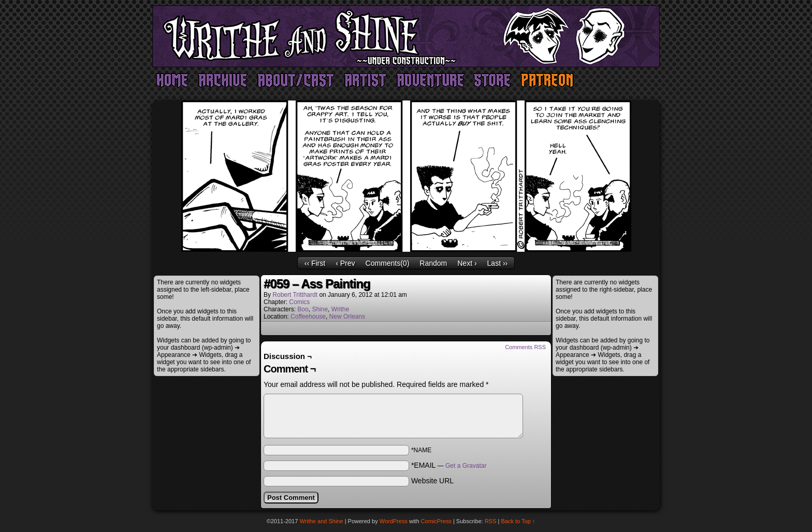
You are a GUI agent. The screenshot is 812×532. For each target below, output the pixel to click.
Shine (320, 309)
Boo (303, 309)
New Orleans (347, 317)
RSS (491, 521)
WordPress (394, 521)
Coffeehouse (308, 317)
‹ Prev (345, 263)
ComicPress (436, 521)
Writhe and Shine (406, 36)
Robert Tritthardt (295, 295)
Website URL (432, 481)
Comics (299, 302)
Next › (467, 263)
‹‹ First (315, 263)
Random (433, 263)
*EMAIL (449, 465)
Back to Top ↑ (518, 521)
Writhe (340, 309)
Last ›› (498, 263)
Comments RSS (525, 347)
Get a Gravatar (466, 466)
